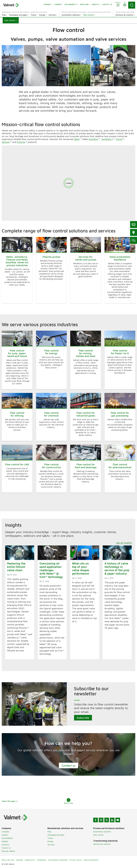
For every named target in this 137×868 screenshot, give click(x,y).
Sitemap (19, 860)
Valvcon (6, 142)
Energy (50, 841)
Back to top (69, 801)
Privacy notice (76, 860)
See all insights (124, 543)
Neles (77, 139)
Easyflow (93, 139)
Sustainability (7, 838)
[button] (11, 20)
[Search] (132, 5)
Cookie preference (91, 860)
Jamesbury (107, 139)
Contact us (68, 765)
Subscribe (83, 718)
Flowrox (21, 142)
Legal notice (30, 860)
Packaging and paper (56, 835)
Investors (5, 845)
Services (51, 845)
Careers (5, 835)
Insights (5, 841)
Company (6, 832)
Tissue (50, 838)
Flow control (98, 835)
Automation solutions (102, 832)
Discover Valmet (8, 851)
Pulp (49, 832)
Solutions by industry (102, 844)
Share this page (10, 801)
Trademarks (41, 860)
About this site (8, 860)
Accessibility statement (58, 860)
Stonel (119, 139)
